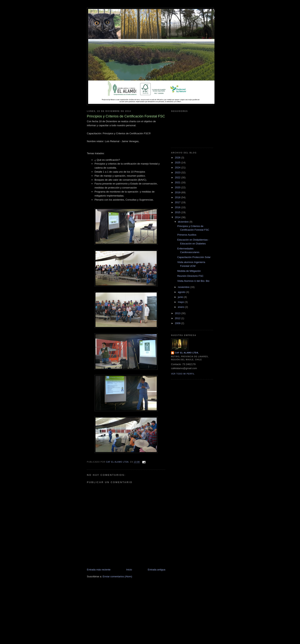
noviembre (184, 287)
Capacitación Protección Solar (194, 257)
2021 (178, 182)
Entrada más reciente (99, 570)
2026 (178, 158)
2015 (178, 212)
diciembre (184, 222)
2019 (178, 192)
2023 (178, 172)
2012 (178, 318)
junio (181, 297)
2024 (178, 168)
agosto (182, 292)
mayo (181, 302)
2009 (178, 323)
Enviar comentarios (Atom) (117, 576)
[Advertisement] (150, 617)
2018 (178, 197)
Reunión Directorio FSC (190, 276)
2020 (178, 187)
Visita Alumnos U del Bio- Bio (193, 281)
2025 (178, 163)
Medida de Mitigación (189, 271)
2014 (178, 217)
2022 (178, 177)
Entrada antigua (157, 570)
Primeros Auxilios (187, 235)
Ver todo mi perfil (183, 374)
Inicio (129, 570)
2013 (178, 313)
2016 (178, 207)
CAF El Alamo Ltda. (187, 353)
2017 (178, 202)
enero (181, 307)
